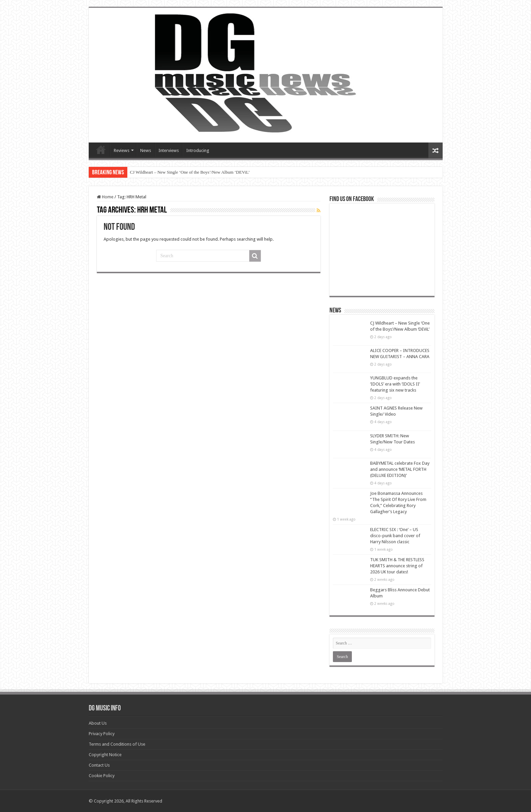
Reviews (122, 150)
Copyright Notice (105, 755)
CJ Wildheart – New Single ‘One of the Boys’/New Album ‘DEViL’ (190, 172)
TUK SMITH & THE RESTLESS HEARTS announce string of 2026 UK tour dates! (397, 566)
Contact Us (99, 765)
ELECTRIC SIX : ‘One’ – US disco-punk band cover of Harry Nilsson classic (395, 536)
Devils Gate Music (101, 150)
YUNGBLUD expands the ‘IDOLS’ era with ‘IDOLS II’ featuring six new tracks (395, 384)
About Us (98, 723)
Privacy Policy (102, 734)
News (146, 150)
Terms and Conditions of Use (117, 744)
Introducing (198, 150)
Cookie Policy (102, 776)
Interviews (169, 150)
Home (105, 197)
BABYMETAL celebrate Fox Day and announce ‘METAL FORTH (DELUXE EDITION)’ (400, 469)
